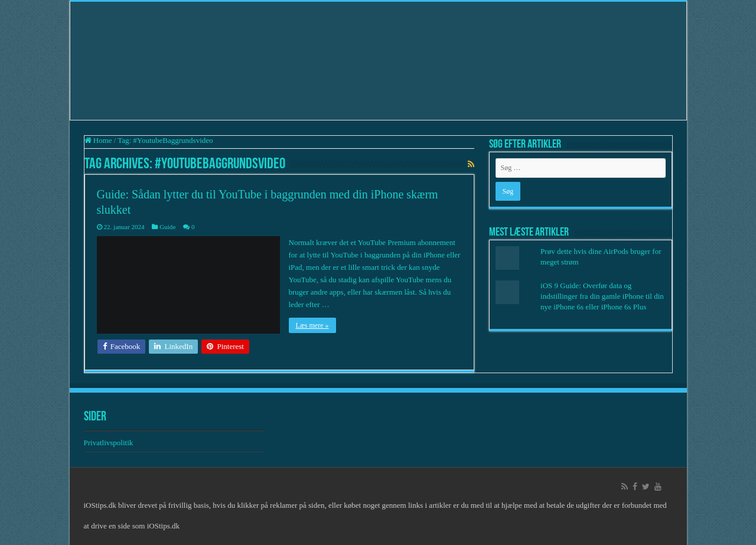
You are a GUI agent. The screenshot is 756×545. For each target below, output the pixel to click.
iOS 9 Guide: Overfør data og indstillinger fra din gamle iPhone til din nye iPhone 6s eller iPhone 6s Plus (602, 296)
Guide (167, 227)
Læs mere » (312, 325)
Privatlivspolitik (110, 443)
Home (98, 140)
